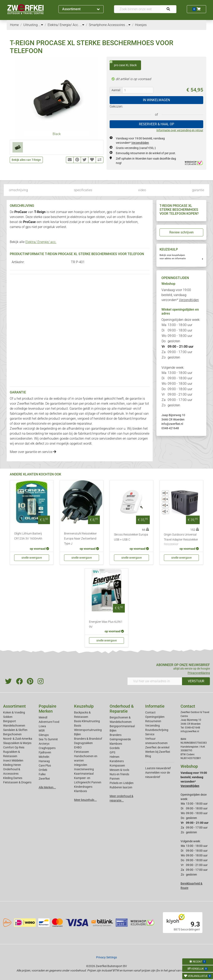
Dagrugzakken (83, 743)
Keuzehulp (84, 706)
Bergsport (10, 721)
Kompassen (117, 765)
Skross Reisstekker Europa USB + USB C (131, 537)
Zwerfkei (44, 779)
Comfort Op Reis (14, 747)
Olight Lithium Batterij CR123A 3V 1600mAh (28, 536)
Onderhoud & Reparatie (122, 709)
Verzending (152, 726)
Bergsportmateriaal (122, 726)
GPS (112, 752)
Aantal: (116, 90)
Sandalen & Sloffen (15, 730)
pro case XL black (123, 64)
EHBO (78, 747)
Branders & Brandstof (88, 739)
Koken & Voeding (14, 712)
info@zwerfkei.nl (172, 424)
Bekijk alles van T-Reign (26, 160)
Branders (116, 735)
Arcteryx (44, 744)
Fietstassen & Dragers (17, 782)
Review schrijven (181, 232)
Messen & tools (119, 770)
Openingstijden (155, 717)
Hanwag (44, 761)
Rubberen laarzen (121, 787)
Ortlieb (43, 770)
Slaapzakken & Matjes (17, 743)
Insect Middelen (13, 760)
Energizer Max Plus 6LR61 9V (106, 624)
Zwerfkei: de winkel (157, 747)
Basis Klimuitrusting (87, 721)
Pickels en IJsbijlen (122, 783)
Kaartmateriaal (84, 774)
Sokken (8, 717)
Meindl (43, 717)
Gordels (115, 748)
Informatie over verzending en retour (180, 130)
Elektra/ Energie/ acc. (41, 242)
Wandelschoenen (14, 726)
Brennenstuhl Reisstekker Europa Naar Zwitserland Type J (80, 539)
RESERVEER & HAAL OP (157, 124)
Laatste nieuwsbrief (158, 768)
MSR (42, 731)
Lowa (42, 726)
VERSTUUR (196, 681)
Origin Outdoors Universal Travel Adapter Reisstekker (181, 540)
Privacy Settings (106, 957)
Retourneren (153, 721)
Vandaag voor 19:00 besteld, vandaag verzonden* (180, 295)
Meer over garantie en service (33, 452)
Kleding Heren (12, 765)
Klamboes (80, 791)
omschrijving (18, 190)
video (142, 190)
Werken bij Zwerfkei (158, 752)
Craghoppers (47, 748)
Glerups (44, 735)
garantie (198, 190)
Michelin (44, 757)
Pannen (115, 779)
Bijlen (77, 734)
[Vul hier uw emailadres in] (155, 681)
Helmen (115, 757)
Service (150, 734)
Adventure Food (49, 722)
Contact (150, 712)
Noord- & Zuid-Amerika (18, 739)
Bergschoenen (12, 734)
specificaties (83, 190)
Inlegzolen (81, 765)
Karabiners (117, 761)
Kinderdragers (83, 787)
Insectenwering (84, 769)
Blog (148, 756)
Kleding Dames (13, 778)
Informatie (155, 706)
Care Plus (45, 765)
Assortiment (81, 9)
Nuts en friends (119, 774)
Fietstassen (82, 752)
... (41, 25)
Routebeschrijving (157, 730)
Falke (42, 774)
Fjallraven (45, 752)
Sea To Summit (48, 739)
